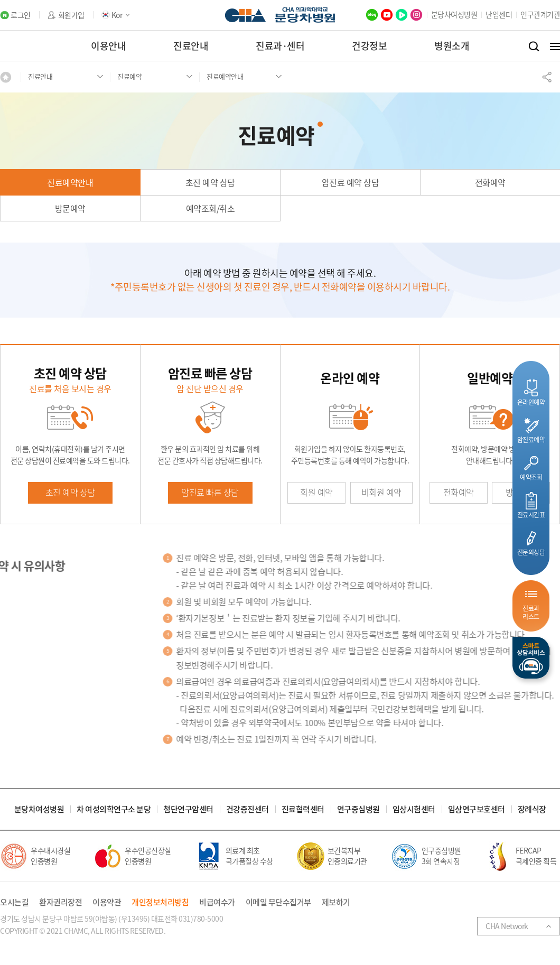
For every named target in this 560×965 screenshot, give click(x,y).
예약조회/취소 (211, 208)
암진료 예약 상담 (351, 182)
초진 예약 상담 (210, 182)
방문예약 (70, 208)
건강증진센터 (248, 809)
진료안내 (191, 46)
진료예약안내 (70, 182)
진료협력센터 (303, 809)
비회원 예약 (381, 492)
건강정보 (369, 46)
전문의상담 (531, 552)
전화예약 (490, 182)
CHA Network (507, 926)
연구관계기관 (540, 14)
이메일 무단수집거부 (278, 902)
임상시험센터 (414, 809)
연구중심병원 (358, 809)
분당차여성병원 (454, 14)
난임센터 (499, 14)
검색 (534, 47)
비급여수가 (217, 902)
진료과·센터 (280, 46)
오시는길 (14, 902)
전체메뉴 (555, 47)
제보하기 (336, 902)
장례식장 (532, 809)
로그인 (21, 15)
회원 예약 (316, 492)
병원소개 (452, 46)
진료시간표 (531, 514)
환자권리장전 (60, 902)
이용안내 (108, 46)
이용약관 (107, 902)
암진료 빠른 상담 (210, 492)
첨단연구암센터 (188, 809)
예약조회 (531, 477)
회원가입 (71, 15)
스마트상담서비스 (531, 658)
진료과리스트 (531, 612)
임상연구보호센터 (477, 809)
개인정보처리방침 (160, 902)
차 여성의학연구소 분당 (114, 809)
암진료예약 (531, 439)
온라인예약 (531, 402)
